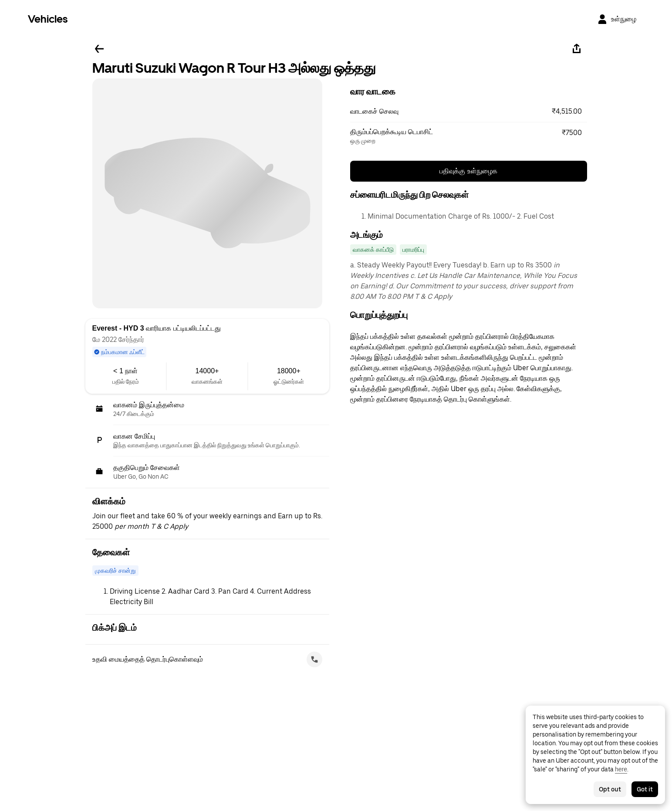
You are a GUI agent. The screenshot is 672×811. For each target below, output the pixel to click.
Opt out (610, 789)
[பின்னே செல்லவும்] (99, 49)
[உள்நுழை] (617, 19)
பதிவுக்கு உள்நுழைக (468, 171)
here (621, 769)
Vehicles (48, 19)
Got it (645, 789)
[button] (469, 112)
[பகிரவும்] (577, 49)
